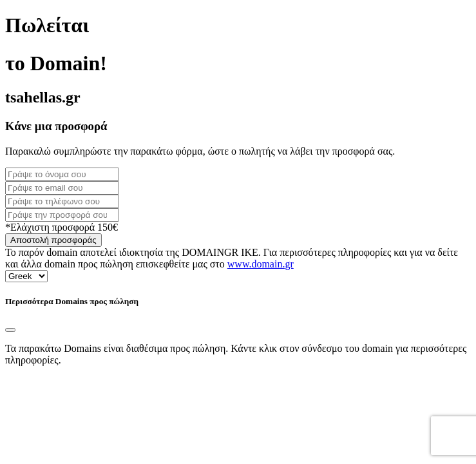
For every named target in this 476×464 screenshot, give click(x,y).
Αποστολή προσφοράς (53, 240)
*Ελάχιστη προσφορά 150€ (62, 227)
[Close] (10, 330)
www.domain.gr (261, 264)
